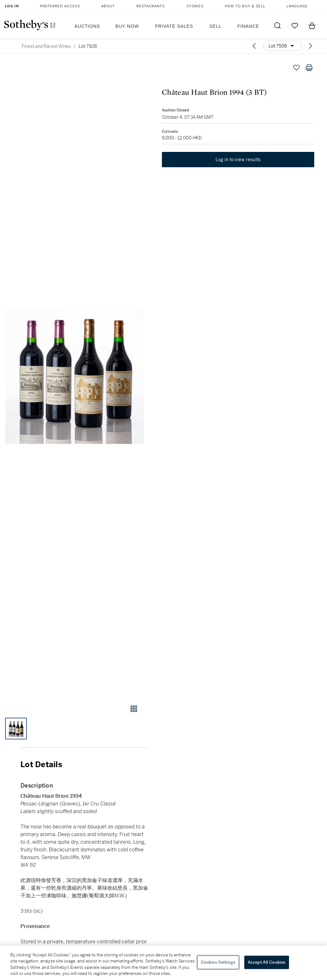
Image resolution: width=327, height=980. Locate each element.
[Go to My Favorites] (295, 26)
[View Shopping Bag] (312, 26)
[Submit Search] (278, 26)
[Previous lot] (254, 46)
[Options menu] (282, 46)
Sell (215, 26)
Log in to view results (238, 160)
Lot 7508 (88, 46)
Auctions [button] (87, 26)
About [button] (108, 6)
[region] (163, 963)
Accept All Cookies (267, 962)
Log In (12, 6)
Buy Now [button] (127, 26)
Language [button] (297, 6)
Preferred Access (60, 6)
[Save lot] (296, 68)
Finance (248, 26)
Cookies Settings (218, 962)
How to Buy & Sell (245, 6)
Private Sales (174, 26)
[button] (75, 377)
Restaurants (151, 6)
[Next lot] (310, 46)
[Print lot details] (309, 68)
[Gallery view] (134, 709)
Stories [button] (195, 6)
